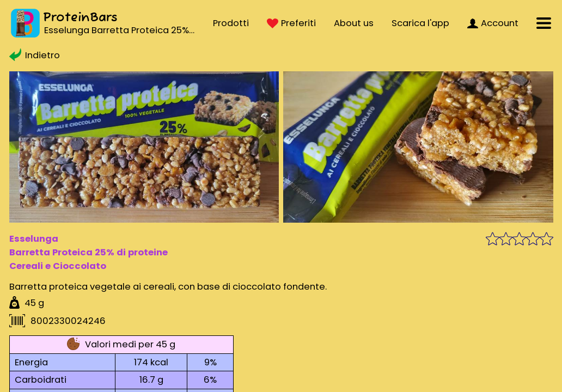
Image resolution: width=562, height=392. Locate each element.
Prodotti (231, 23)
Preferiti (291, 23)
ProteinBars (80, 18)
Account (493, 23)
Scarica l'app (420, 23)
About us (354, 23)
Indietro (35, 55)
